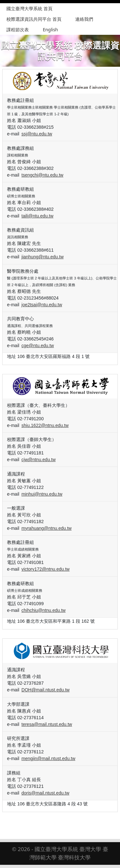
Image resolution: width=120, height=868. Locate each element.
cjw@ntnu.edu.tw (39, 460)
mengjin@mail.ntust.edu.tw (48, 758)
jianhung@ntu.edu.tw (43, 257)
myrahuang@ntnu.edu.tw (47, 528)
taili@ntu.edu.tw (37, 216)
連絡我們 (84, 19)
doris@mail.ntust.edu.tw (45, 793)
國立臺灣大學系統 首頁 (29, 8)
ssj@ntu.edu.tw (37, 134)
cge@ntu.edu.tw (38, 346)
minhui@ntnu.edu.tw (42, 494)
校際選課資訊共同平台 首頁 (34, 19)
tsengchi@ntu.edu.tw (42, 175)
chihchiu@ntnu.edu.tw (44, 610)
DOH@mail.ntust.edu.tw (45, 690)
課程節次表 (18, 30)
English (51, 30)
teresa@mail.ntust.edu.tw (47, 724)
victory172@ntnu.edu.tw (45, 569)
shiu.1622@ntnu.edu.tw (45, 425)
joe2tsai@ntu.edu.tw (42, 305)
